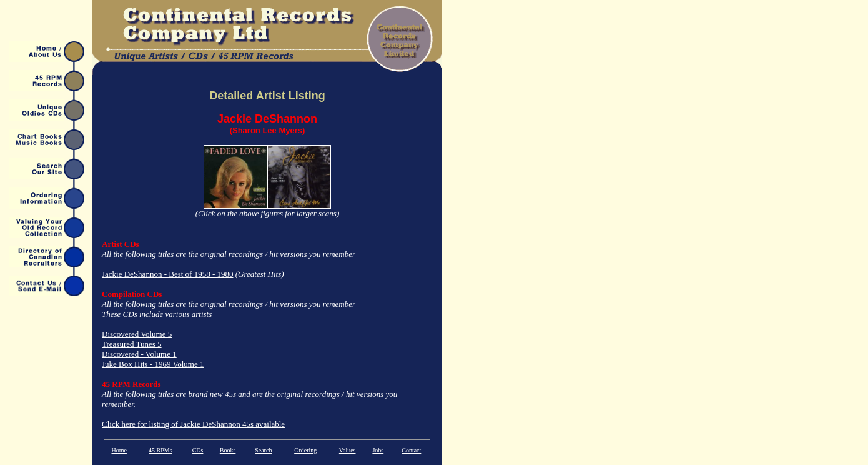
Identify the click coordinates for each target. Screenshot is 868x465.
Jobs (378, 450)
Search (263, 450)
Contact (411, 450)
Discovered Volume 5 (137, 334)
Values (348, 450)
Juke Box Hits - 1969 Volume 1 (153, 364)
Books (228, 450)
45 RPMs (160, 450)
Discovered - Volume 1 (139, 354)
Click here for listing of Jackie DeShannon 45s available (193, 424)
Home (119, 450)
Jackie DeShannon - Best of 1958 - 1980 (168, 274)
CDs (198, 450)
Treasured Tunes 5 (132, 344)
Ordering (305, 450)
